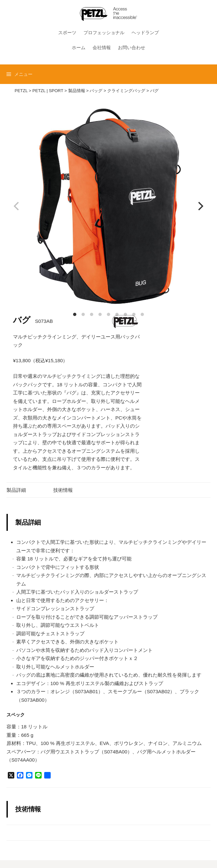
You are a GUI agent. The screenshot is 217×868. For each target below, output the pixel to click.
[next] (200, 206)
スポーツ (67, 33)
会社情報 (102, 48)
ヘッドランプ (145, 33)
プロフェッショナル (104, 33)
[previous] (17, 206)
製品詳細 (16, 490)
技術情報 (63, 490)
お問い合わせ (132, 48)
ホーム (79, 48)
